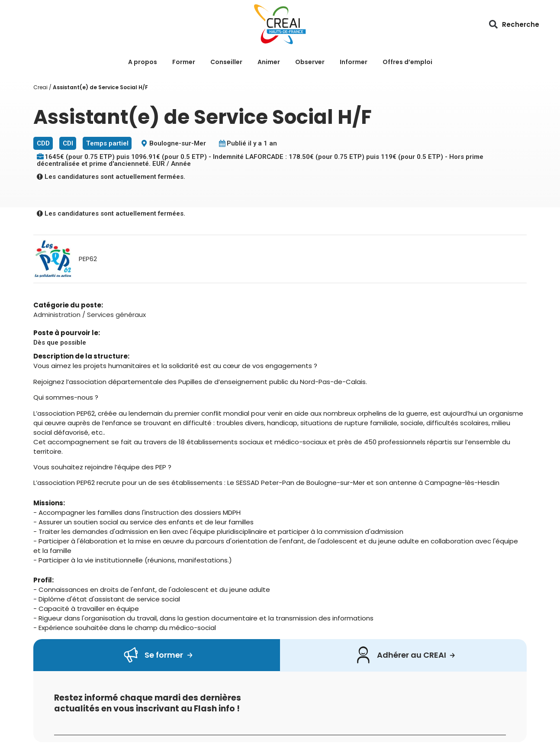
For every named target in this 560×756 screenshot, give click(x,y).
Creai (40, 87)
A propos (143, 62)
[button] (493, 24)
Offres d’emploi (407, 62)
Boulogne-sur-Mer (178, 143)
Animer (269, 62)
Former (184, 62)
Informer (354, 62)
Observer (310, 62)
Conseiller (226, 62)
